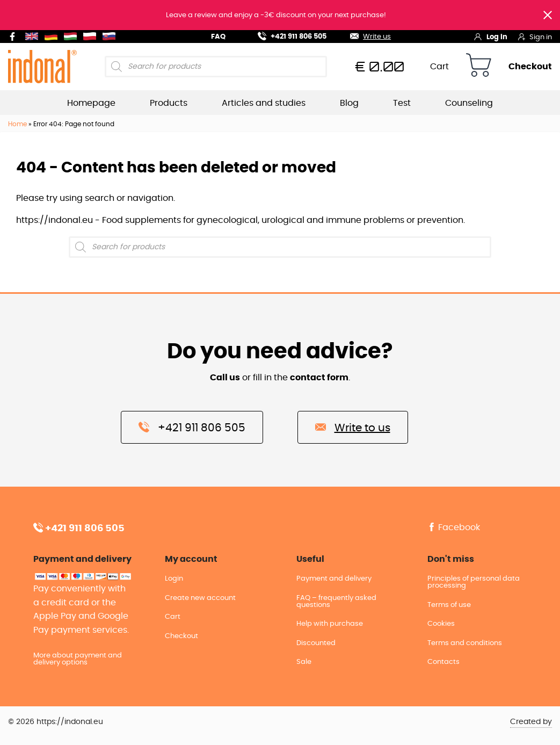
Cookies (441, 624)
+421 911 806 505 (286, 35)
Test (402, 103)
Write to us (353, 427)
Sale (304, 662)
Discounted (316, 643)
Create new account (200, 598)
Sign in (535, 37)
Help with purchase (330, 624)
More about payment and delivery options (78, 659)
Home (17, 124)
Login (174, 579)
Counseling (469, 103)
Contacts (443, 662)
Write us (364, 35)
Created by (531, 722)
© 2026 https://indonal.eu (56, 722)
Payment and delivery (334, 579)
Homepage (91, 103)
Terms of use (449, 605)
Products (169, 103)
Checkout (530, 67)
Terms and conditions (465, 643)
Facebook (454, 527)
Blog (349, 103)
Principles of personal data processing (474, 582)
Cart (439, 67)
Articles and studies (264, 103)
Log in (490, 37)
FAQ (218, 37)
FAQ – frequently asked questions (336, 602)
